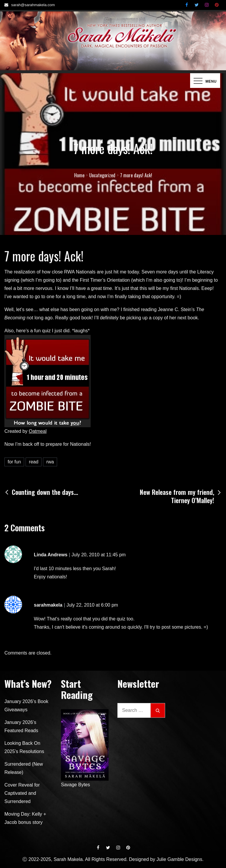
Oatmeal (38, 431)
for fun (14, 462)
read (34, 462)
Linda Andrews (51, 555)
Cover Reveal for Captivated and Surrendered (22, 793)
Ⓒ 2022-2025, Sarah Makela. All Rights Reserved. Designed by (89, 859)
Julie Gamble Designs (180, 859)
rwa (50, 462)
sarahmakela (48, 605)
